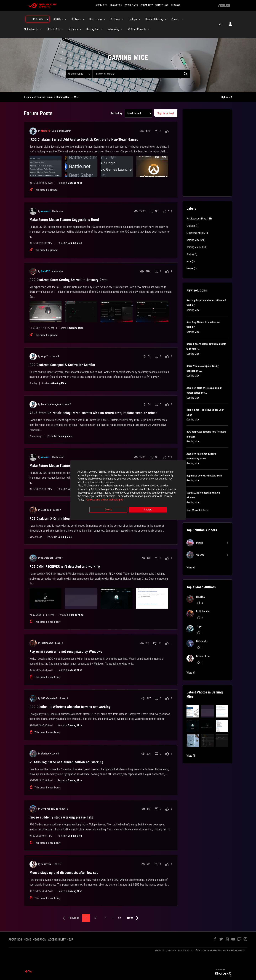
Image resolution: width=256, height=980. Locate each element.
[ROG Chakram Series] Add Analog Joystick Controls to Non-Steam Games (84, 139)
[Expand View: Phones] (182, 19)
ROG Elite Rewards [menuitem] (137, 29)
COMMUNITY (147, 5)
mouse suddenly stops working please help (61, 817)
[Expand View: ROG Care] (66, 19)
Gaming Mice (75, 183)
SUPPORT (175, 5)
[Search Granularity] (79, 74)
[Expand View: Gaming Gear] (102, 29)
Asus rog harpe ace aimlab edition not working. (69, 762)
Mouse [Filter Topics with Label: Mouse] (190, 268)
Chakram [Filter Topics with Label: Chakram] (191, 226)
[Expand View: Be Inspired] (48, 19)
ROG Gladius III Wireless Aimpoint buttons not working (70, 707)
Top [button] (30, 971)
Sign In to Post (166, 113)
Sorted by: (117, 113)
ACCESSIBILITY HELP (61, 940)
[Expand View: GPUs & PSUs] (63, 29)
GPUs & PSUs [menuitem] (54, 29)
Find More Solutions (198, 510)
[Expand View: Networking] (122, 29)
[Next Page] (134, 918)
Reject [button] (108, 510)
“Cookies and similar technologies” (105, 500)
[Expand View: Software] (84, 19)
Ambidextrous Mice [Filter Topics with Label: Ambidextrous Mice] (196, 219)
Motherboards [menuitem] (31, 29)
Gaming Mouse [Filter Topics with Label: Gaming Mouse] (194, 247)
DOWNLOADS (131, 5)
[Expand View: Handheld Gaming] (166, 19)
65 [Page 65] (120, 918)
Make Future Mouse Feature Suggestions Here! (64, 220)
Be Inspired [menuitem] (38, 19)
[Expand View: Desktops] (123, 19)
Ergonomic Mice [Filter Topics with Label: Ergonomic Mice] (195, 233)
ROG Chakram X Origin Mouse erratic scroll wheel (66, 518)
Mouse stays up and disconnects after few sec (64, 873)
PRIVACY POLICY (186, 951)
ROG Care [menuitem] (58, 19)
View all (191, 567)
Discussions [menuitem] (96, 19)
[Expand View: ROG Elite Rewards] (149, 29)
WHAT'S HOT (162, 5)
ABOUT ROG (15, 940)
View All (191, 756)
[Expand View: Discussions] (105, 19)
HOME (27, 940)
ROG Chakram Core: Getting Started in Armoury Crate (68, 280)
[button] (193, 711)
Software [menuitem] (76, 19)
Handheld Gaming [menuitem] (154, 19)
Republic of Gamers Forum (38, 97)
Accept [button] (148, 510)
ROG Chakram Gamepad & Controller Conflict (62, 365)
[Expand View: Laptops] (140, 19)
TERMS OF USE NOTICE (166, 951)
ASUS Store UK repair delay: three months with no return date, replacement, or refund (93, 413)
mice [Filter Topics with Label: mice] (189, 261)
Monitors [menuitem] (73, 29)
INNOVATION (116, 5)
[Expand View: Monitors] (81, 29)
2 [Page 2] (96, 918)
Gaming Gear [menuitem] (93, 29)
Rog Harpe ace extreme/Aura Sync (204, 476)
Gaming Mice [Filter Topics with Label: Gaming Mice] (193, 240)
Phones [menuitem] (175, 19)
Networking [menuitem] (113, 29)
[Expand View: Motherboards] (41, 29)
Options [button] (226, 97)
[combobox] (141, 74)
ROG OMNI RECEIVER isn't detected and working (65, 566)
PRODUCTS (102, 5)
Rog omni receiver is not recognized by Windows (66, 651)
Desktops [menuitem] (115, 19)
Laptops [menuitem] (133, 19)
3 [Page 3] (105, 918)
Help (220, 24)
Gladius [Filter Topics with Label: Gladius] (190, 254)
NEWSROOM (39, 940)
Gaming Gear (63, 97)
